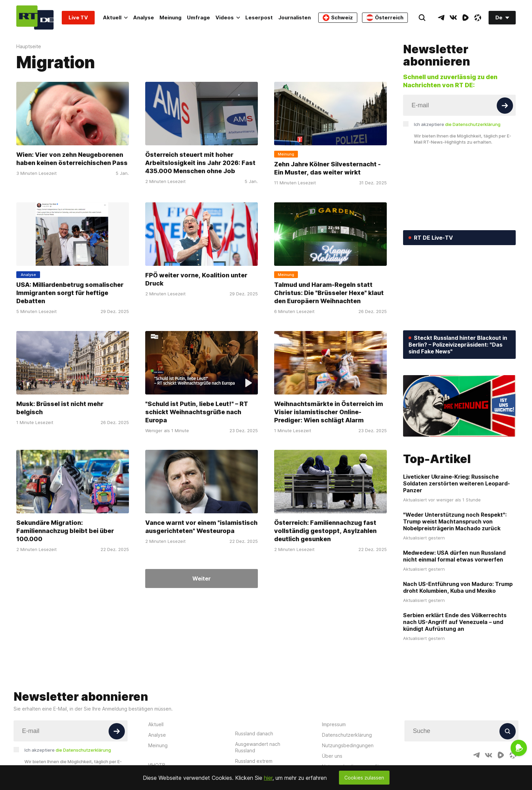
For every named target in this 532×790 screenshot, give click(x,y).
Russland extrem (254, 761)
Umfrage (198, 17)
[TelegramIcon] (441, 18)
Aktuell (115, 17)
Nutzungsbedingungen (348, 745)
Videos (228, 17)
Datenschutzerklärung (347, 735)
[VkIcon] (453, 18)
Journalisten (294, 17)
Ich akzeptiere (457, 124)
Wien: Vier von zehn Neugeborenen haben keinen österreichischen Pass (72, 159)
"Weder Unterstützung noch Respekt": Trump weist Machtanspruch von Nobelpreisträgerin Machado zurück (455, 521)
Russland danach (254, 733)
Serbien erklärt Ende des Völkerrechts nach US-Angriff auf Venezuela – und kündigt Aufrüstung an (455, 622)
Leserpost (259, 17)
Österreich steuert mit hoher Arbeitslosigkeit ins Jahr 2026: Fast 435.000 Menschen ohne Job (200, 163)
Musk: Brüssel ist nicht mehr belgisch (60, 408)
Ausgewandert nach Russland (258, 747)
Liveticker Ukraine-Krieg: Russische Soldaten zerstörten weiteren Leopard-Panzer (457, 483)
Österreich (385, 18)
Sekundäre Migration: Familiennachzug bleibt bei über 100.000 (65, 531)
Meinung (170, 17)
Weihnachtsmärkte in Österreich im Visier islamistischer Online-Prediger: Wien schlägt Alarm (329, 412)
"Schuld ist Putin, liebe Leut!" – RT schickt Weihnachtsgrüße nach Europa (197, 412)
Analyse (144, 17)
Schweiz (338, 18)
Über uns (332, 756)
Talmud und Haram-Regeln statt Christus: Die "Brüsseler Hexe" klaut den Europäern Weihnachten (329, 293)
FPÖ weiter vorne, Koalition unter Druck (196, 279)
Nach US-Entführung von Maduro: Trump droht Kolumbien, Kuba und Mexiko (458, 587)
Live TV (78, 17)
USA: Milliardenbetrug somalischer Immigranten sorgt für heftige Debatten (70, 293)
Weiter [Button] (202, 578)
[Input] (459, 105)
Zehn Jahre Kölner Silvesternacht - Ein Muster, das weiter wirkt (327, 168)
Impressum (334, 724)
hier (268, 778)
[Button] (505, 106)
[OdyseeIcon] (478, 18)
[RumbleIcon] (465, 18)
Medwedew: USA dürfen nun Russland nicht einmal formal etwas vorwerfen (454, 556)
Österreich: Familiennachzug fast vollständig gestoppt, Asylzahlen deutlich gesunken (325, 531)
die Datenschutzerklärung (473, 124)
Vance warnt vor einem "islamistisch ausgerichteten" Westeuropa (201, 527)
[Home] (35, 17)
